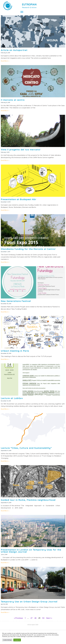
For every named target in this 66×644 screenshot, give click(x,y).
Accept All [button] (17, 640)
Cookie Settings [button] (7, 640)
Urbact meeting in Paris (15, 353)
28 (35, 620)
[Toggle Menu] (22, 12)
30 (43, 620)
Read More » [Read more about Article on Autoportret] (5, 63)
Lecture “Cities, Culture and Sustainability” (26, 450)
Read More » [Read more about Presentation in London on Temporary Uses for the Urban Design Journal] (5, 565)
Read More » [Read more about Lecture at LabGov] (5, 411)
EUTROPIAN (29, 4)
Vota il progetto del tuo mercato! (21, 151)
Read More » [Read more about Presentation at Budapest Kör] (5, 212)
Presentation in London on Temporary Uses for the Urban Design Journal (31, 553)
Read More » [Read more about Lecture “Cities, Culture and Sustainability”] (5, 463)
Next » (49, 620)
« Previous (18, 620)
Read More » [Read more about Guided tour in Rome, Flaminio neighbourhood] (5, 513)
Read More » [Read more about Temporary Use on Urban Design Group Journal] (5, 614)
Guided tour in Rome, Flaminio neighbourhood (28, 502)
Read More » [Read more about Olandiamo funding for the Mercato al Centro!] (5, 264)
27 (32, 620)
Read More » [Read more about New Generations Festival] (5, 314)
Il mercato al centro (13, 102)
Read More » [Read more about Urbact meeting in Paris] (5, 361)
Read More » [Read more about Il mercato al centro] (5, 113)
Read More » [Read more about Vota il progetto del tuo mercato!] (5, 162)
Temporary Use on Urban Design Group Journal (29, 604)
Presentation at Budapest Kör (19, 201)
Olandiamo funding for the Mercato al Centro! (28, 251)
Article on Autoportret (14, 52)
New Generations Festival (16, 303)
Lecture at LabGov (12, 400)
